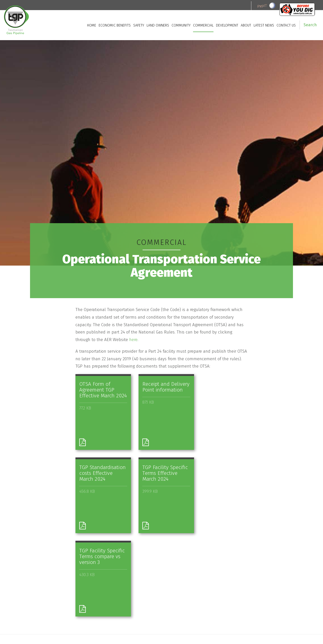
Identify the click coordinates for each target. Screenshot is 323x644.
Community (181, 25)
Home (92, 25)
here (133, 340)
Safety (139, 25)
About (246, 25)
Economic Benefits (115, 25)
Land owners (158, 25)
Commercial (203, 25)
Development (227, 25)
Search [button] (310, 25)
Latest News (264, 25)
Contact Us (286, 25)
